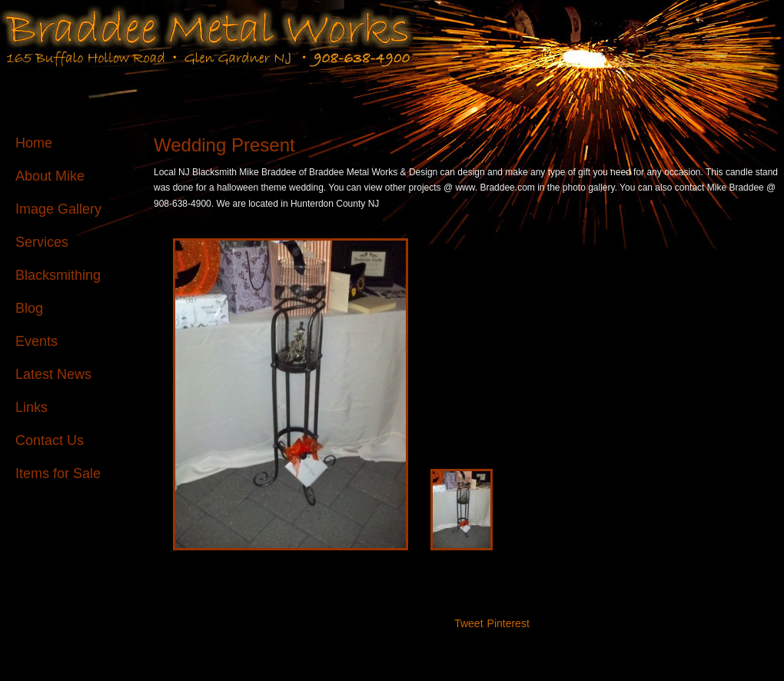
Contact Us (50, 440)
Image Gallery (58, 209)
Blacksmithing (58, 275)
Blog (29, 308)
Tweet (468, 623)
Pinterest (508, 623)
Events (37, 341)
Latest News (53, 374)
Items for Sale (58, 473)
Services (42, 242)
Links (32, 407)
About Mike (50, 176)
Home (34, 143)
